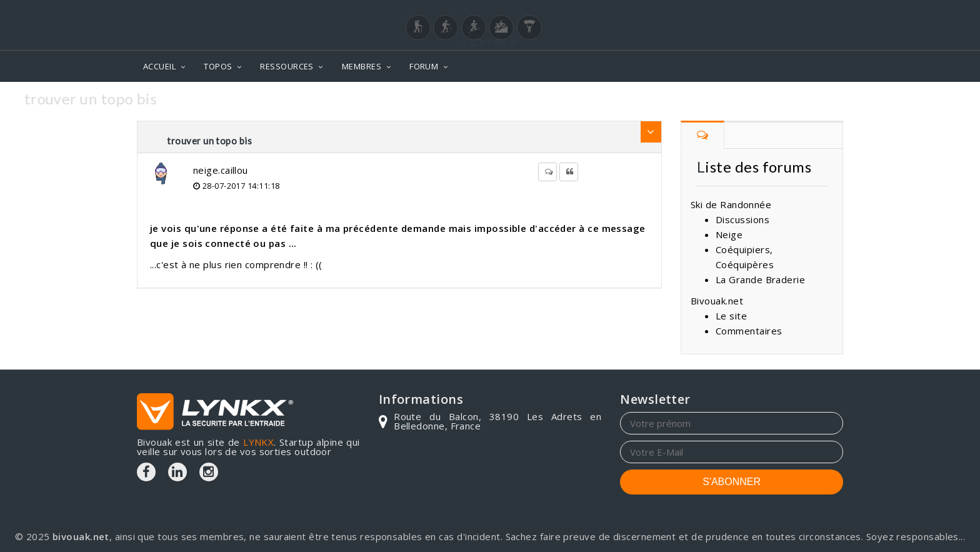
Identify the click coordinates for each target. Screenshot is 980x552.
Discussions (742, 219)
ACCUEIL (159, 66)
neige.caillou (221, 170)
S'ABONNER (732, 482)
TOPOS (218, 66)
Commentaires (749, 331)
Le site (731, 316)
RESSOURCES (287, 66)
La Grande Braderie (760, 279)
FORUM (424, 66)
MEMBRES (362, 66)
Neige (729, 234)
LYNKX (258, 442)
